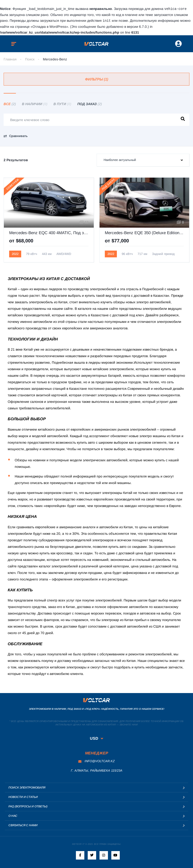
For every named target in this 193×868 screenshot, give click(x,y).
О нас (13, 815)
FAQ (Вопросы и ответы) (28, 806)
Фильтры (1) (97, 79)
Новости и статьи (23, 796)
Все (10, 103)
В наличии (35, 103)
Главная (10, 59)
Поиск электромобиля (27, 787)
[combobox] (143, 160)
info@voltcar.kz (96, 761)
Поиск (30, 59)
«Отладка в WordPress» (49, 26)
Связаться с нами (23, 825)
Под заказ (90, 103)
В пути (62, 103)
